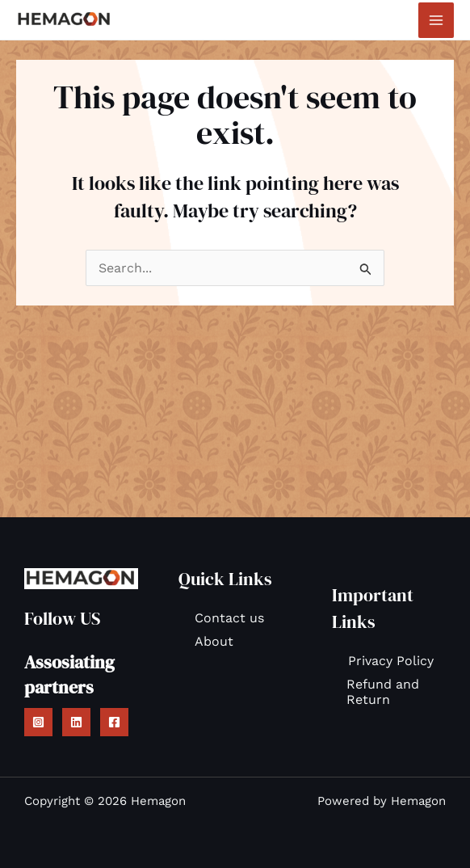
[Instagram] (38, 722)
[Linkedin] (76, 722)
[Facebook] (114, 722)
